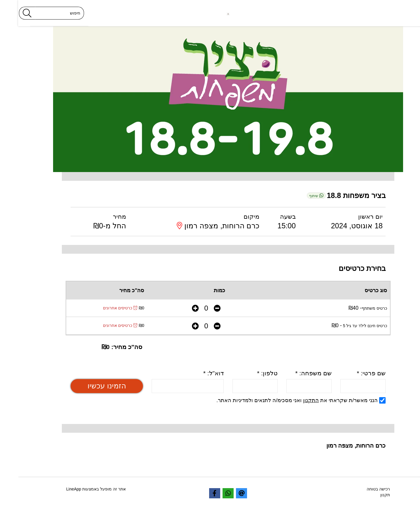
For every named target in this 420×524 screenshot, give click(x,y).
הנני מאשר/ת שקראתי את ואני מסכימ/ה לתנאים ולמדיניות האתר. (283, 400)
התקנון (293, 400)
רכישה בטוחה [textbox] (360, 489)
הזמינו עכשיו (89, 386)
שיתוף (298, 196)
